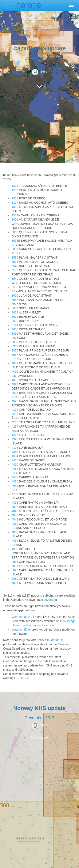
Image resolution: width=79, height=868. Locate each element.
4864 (15, 541)
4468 (15, 469)
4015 (15, 380)
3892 (15, 334)
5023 (15, 570)
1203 (15, 186)
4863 (15, 532)
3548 (15, 270)
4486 (15, 481)
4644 (15, 486)
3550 (15, 287)
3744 (15, 325)
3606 (15, 296)
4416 (15, 460)
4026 (15, 401)
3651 (15, 308)
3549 (15, 279)
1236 (15, 190)
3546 (15, 266)
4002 (15, 372)
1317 (15, 203)
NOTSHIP (24, 678)
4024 (15, 393)
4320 (15, 439)
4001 (15, 363)
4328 (15, 448)
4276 (15, 435)
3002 (15, 232)
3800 (15, 329)
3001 (15, 219)
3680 (15, 321)
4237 (15, 427)
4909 (15, 549)
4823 (15, 503)
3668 (15, 312)
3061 (15, 249)
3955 (15, 350)
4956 (15, 562)
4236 (15, 422)
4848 (15, 519)
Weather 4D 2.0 (22, 617)
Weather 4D (19, 630)
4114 (15, 410)
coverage (50, 600)
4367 (15, 452)
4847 (15, 515)
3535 (15, 258)
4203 (15, 414)
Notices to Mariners (49, 640)
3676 (15, 317)
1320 (15, 207)
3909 (15, 346)
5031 (15, 583)
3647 (15, 300)
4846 (15, 511)
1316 (15, 198)
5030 (15, 579)
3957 (15, 355)
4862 (15, 524)
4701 (15, 494)
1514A (16, 215)
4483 (15, 477)
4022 (15, 384)
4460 (15, 465)
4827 (15, 507)
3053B (16, 241)
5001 (15, 566)
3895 (15, 342)
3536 (15, 262)
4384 (15, 456)
